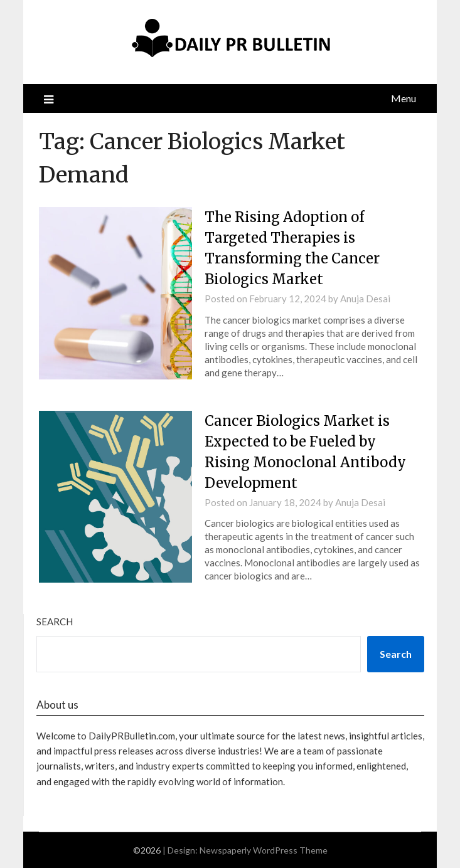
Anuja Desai (365, 299)
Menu (404, 98)
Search (55, 622)
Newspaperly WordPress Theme (264, 850)
